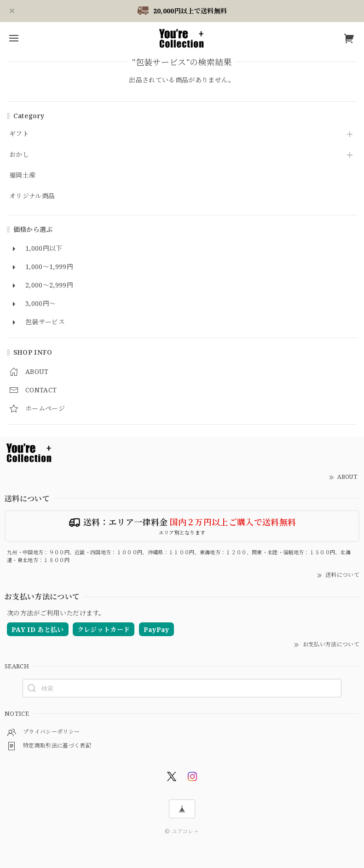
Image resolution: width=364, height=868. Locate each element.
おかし (19, 155)
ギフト (19, 134)
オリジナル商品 (32, 196)
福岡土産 (22, 175)
